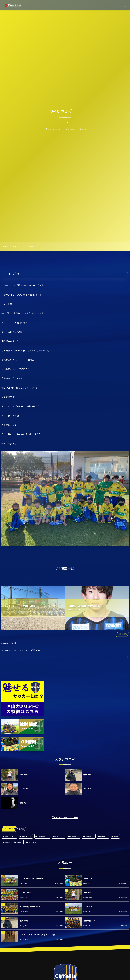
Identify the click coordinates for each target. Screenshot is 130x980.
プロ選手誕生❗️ (26, 893)
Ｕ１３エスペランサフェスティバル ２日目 (37, 935)
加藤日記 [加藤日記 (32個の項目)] (27, 836)
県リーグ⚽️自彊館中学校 (30, 907)
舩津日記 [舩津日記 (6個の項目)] (75, 836)
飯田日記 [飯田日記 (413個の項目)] (10, 836)
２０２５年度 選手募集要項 (32, 879)
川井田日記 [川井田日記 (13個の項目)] (43, 836)
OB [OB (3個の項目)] (116, 836)
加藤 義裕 (24, 775)
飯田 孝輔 (87, 775)
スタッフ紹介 (89, 879)
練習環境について (91, 921)
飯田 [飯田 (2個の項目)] (8, 842)
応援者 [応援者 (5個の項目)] (104, 836)
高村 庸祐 (87, 789)
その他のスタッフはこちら (65, 817)
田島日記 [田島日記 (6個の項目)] (90, 836)
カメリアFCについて (92, 907)
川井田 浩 (24, 789)
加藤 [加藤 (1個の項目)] (19, 842)
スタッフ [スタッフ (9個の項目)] (60, 836)
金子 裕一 (24, 803)
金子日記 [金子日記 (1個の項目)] (33, 842)
